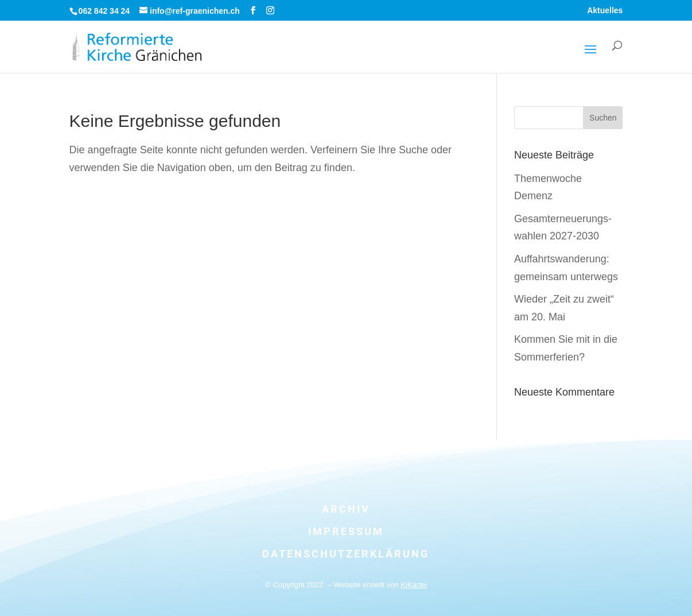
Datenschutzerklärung (346, 554)
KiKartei (414, 585)
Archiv (346, 509)
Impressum (346, 531)
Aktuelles (605, 11)
